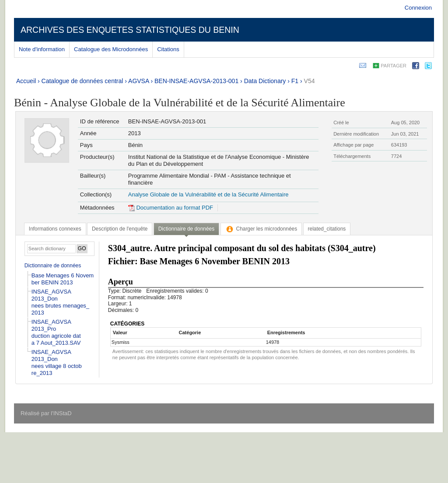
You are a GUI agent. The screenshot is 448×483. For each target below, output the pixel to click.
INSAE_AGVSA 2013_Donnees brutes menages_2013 (60, 302)
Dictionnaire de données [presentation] (186, 229)
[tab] (55, 229)
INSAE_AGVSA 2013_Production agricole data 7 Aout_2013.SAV (56, 332)
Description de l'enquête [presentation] (120, 229)
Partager (394, 66)
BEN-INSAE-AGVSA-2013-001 (196, 81)
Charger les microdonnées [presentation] (261, 229)
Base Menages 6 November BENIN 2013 (63, 279)
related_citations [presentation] (327, 229)
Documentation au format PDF (171, 208)
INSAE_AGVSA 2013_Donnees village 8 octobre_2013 (57, 362)
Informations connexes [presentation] (55, 229)
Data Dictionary (265, 81)
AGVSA (138, 81)
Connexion (418, 8)
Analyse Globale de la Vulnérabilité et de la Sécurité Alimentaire (208, 194)
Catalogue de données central (82, 81)
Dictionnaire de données (53, 266)
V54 (310, 81)
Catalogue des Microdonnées (111, 49)
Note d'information (42, 49)
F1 (295, 81)
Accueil (26, 81)
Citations (168, 49)
